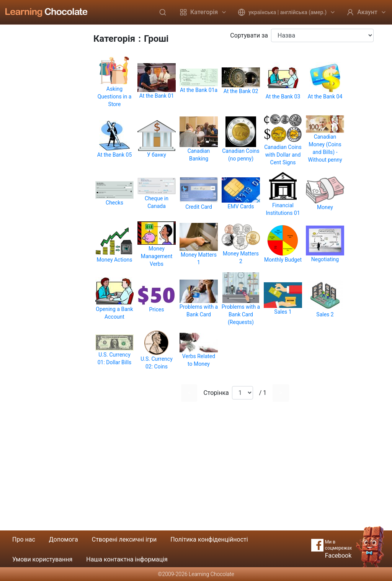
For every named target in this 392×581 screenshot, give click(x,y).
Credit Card (199, 207)
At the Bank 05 (115, 155)
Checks (114, 203)
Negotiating (325, 259)
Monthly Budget (283, 260)
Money (325, 207)
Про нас (24, 539)
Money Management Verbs (157, 256)
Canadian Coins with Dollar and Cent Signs (283, 155)
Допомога (64, 539)
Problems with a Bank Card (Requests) (241, 314)
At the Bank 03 (283, 97)
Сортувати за (249, 35)
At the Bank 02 (241, 91)
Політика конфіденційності (209, 539)
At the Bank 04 (325, 97)
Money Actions (115, 260)
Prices (157, 309)
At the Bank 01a (199, 90)
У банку (157, 155)
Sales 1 (283, 312)
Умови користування (42, 559)
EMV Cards (241, 206)
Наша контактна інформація (127, 559)
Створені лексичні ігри (124, 539)
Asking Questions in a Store (115, 97)
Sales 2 (325, 314)
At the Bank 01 (157, 96)
